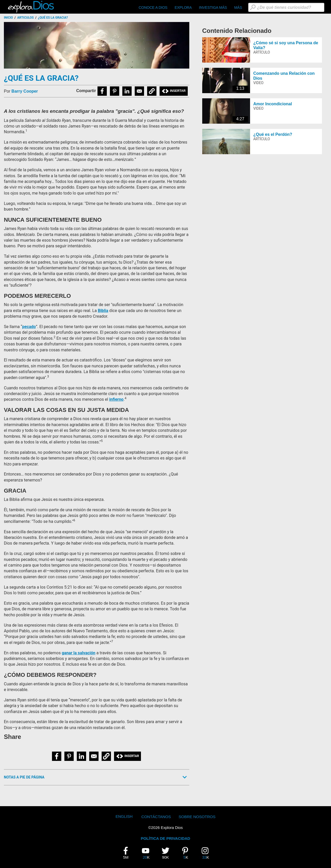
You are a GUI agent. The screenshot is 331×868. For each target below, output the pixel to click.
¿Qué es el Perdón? (273, 134)
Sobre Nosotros (197, 817)
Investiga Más (213, 8)
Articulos (26, 18)
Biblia (103, 311)
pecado (29, 327)
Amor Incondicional (272, 104)
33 (207, 853)
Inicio (8, 18)
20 (148, 853)
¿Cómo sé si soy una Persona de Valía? (286, 45)
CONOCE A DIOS (153, 8)
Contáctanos (156, 817)
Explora (183, 8)
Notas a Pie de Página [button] (24, 777)
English (124, 816)
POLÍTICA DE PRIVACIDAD (166, 838)
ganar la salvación (79, 653)
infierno (116, 399)
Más (238, 8)
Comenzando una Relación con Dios (284, 76)
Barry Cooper (25, 91)
